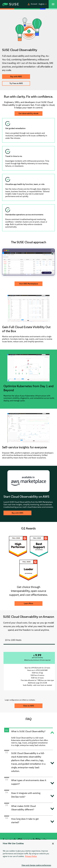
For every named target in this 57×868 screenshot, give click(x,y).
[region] (28, 854)
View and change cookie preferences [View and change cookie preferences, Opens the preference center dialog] (36, 865)
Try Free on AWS (16, 83)
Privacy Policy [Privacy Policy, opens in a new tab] (31, 856)
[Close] (53, 844)
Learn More (28, 603)
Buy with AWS (16, 77)
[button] (32, 4)
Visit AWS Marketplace (29, 284)
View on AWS (29, 706)
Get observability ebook (28, 113)
